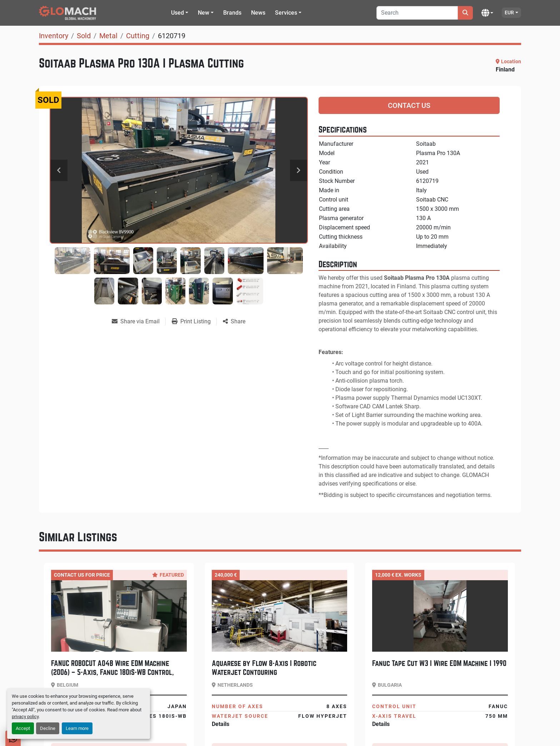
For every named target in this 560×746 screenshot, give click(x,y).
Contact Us (409, 105)
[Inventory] (54, 36)
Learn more (77, 728)
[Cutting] (138, 36)
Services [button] (286, 13)
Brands (232, 13)
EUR (509, 13)
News (258, 13)
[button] (180, 13)
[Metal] (108, 36)
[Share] (234, 322)
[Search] (417, 13)
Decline (48, 728)
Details (221, 724)
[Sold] (84, 36)
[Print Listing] (194, 322)
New (204, 13)
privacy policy (25, 717)
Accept (23, 728)
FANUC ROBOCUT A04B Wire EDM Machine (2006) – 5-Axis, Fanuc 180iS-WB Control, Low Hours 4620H (112, 672)
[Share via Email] (139, 322)
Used (177, 13)
